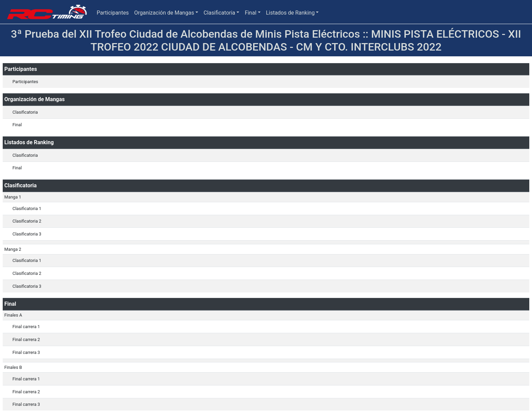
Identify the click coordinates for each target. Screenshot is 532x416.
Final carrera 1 (26, 327)
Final (250, 13)
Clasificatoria (219, 13)
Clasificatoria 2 (27, 221)
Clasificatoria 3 (27, 234)
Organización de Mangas (164, 13)
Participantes (113, 13)
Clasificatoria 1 (27, 209)
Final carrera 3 (26, 352)
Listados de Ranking (290, 13)
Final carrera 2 (26, 339)
